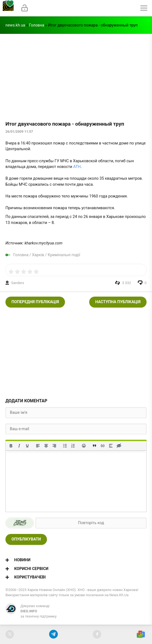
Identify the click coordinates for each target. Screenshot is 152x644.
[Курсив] (19, 446)
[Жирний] (11, 446)
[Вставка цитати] (94, 446)
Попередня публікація (35, 302)
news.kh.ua (15, 25)
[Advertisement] (76, 75)
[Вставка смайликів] (84, 446)
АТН (77, 167)
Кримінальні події (64, 255)
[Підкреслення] (27, 446)
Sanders (18, 283)
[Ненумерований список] (65, 446)
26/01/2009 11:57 (19, 132)
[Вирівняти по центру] (46, 446)
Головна (37, 25)
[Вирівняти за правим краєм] (54, 446)
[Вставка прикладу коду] (103, 446)
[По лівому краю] (38, 446)
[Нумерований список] (73, 446)
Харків (38, 255)
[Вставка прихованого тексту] (119, 446)
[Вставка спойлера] (111, 446)
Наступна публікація (118, 302)
